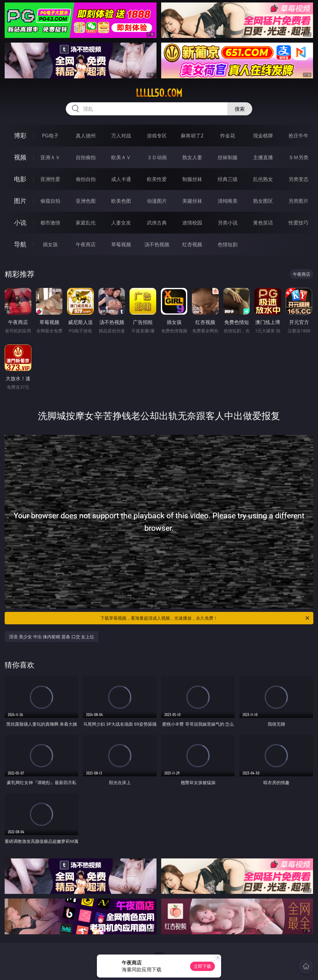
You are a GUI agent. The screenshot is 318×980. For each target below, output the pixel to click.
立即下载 (202, 966)
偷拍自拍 (86, 179)
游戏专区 (157, 136)
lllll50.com (159, 93)
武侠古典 (157, 223)
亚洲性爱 (50, 179)
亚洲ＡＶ (50, 157)
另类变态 (298, 179)
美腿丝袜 (192, 201)
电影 (20, 179)
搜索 (240, 109)
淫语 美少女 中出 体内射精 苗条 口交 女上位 (52, 637)
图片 (20, 201)
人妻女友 (121, 223)
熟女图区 (263, 201)
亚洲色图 (86, 201)
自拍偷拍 (86, 157)
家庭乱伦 (86, 223)
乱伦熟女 (263, 179)
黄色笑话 (263, 223)
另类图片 (298, 201)
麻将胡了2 (192, 136)
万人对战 (121, 136)
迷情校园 (192, 223)
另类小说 (228, 223)
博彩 (20, 135)
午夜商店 (86, 244)
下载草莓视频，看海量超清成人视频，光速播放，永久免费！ (205, 618)
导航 (20, 244)
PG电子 (50, 136)
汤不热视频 (157, 244)
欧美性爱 (157, 179)
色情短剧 (228, 244)
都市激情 (50, 223)
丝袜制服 (228, 157)
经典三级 (228, 179)
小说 (20, 222)
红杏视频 (192, 244)
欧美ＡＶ (121, 157)
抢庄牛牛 (298, 136)
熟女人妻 (192, 157)
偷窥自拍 (50, 201)
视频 (20, 157)
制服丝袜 (192, 179)
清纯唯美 (228, 201)
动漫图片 (157, 201)
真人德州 (86, 136)
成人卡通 (121, 179)
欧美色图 (121, 201)
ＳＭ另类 (298, 157)
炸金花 (228, 136)
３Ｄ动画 (157, 157)
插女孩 (50, 244)
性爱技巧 (298, 223)
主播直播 (263, 157)
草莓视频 (121, 244)
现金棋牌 (263, 136)
